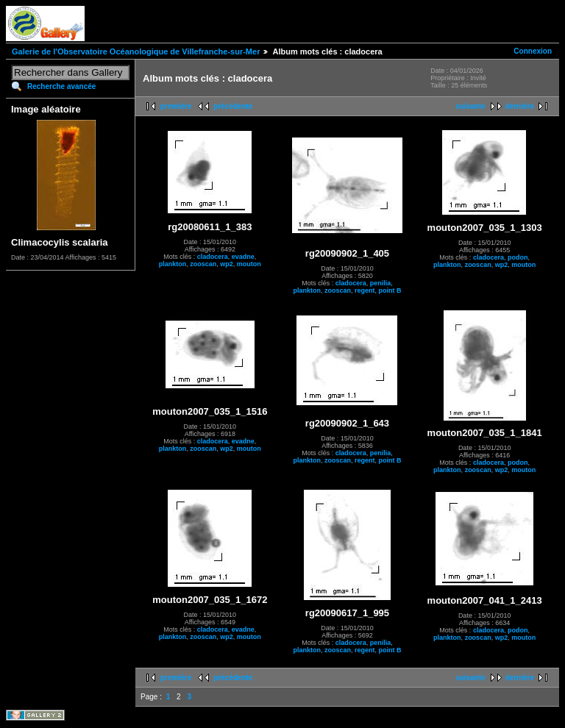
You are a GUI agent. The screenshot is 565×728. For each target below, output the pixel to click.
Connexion (533, 51)
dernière (520, 106)
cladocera (213, 257)
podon (518, 257)
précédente (233, 106)
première (176, 106)
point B (390, 290)
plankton (173, 264)
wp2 (227, 264)
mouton (249, 264)
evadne (243, 257)
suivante (470, 106)
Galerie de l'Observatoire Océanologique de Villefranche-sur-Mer (136, 51)
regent (365, 290)
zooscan (203, 264)
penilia (381, 283)
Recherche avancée (61, 86)
